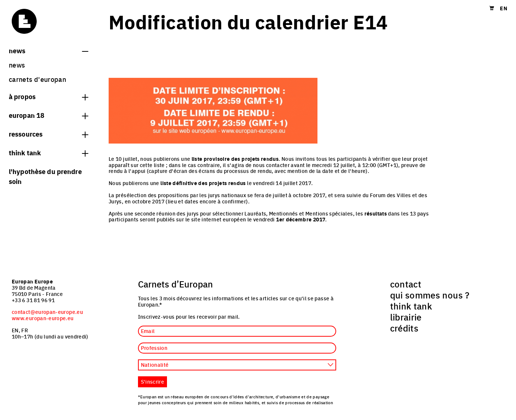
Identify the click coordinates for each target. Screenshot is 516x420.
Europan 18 (48, 115)
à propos (48, 96)
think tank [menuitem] (411, 306)
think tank (48, 152)
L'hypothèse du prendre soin (45, 176)
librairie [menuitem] (406, 317)
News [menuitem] (17, 65)
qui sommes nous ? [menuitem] (430, 295)
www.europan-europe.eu (43, 318)
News (48, 50)
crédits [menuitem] (404, 328)
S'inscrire (153, 381)
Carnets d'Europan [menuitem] (37, 79)
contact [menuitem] (406, 284)
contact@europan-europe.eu (47, 312)
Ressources (48, 134)
